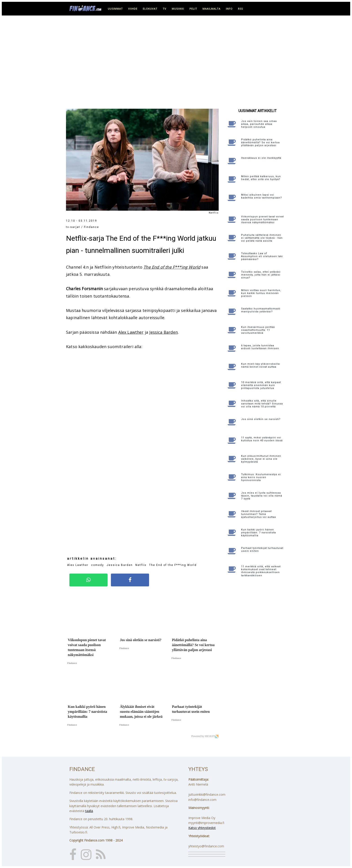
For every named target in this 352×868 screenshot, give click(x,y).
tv (165, 9)
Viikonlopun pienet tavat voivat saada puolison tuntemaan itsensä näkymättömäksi (262, 220)
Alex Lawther (131, 332)
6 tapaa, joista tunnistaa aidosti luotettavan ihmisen (260, 347)
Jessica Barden (164, 332)
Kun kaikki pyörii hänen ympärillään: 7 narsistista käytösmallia (258, 533)
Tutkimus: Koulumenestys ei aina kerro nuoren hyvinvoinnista (261, 477)
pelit (193, 9)
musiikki (178, 9)
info (229, 9)
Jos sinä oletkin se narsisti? (261, 419)
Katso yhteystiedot (202, 828)
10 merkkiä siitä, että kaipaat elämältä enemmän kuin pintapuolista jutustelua (261, 385)
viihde (133, 9)
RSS (240, 9)
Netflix (141, 565)
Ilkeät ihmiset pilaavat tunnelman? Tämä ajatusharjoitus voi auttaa (258, 514)
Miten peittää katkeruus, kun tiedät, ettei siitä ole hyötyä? (261, 178)
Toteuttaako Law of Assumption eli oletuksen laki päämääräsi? (262, 256)
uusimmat (115, 9)
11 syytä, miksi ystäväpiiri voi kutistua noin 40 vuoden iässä (262, 439)
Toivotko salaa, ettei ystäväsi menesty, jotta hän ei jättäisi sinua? (261, 275)
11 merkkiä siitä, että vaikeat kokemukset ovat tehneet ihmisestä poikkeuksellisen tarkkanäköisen (261, 571)
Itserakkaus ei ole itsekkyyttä (261, 158)
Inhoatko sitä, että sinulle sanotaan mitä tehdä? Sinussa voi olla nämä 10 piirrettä (262, 404)
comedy (98, 565)
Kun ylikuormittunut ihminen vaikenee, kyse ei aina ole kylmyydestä (261, 459)
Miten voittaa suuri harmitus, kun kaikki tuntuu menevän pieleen (261, 293)
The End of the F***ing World (172, 267)
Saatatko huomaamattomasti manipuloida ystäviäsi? (261, 310)
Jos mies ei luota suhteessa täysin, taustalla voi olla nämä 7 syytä (262, 496)
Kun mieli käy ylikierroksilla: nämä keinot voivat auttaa (261, 365)
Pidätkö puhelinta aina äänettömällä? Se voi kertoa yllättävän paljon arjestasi (260, 142)
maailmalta (211, 9)
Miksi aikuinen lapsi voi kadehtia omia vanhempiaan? (262, 196)
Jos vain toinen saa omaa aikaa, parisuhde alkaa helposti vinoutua (259, 124)
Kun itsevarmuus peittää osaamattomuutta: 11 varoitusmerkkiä (258, 330)
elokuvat (150, 9)
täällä (89, 811)
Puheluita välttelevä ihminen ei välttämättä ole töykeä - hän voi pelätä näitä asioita (262, 238)
